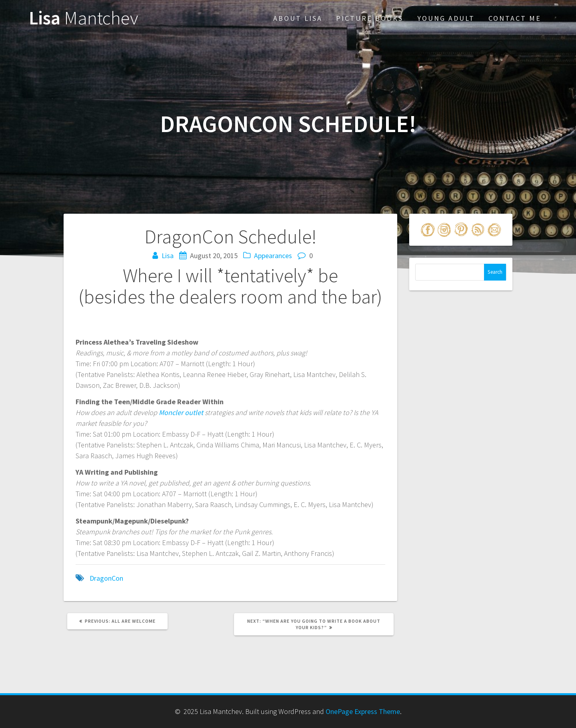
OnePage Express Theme (363, 711)
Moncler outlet (181, 412)
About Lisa (298, 18)
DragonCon (106, 578)
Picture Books (370, 18)
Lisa (83, 18)
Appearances (273, 256)
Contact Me (515, 18)
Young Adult (446, 18)
